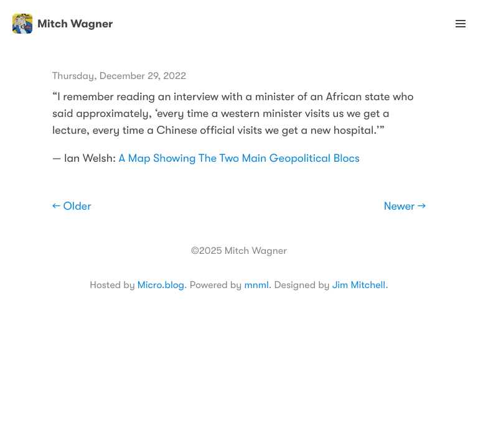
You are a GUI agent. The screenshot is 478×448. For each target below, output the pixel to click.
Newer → (405, 207)
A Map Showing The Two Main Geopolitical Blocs (239, 159)
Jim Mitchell (359, 285)
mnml (256, 285)
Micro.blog (161, 285)
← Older (72, 207)
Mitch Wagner (63, 24)
